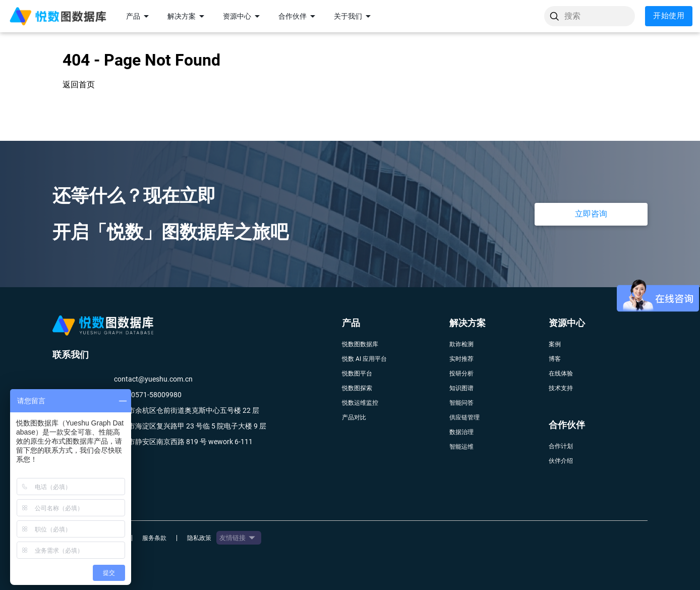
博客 (555, 359)
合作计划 (561, 446)
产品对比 (354, 417)
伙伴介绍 (561, 461)
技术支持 (561, 388)
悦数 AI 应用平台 (364, 359)
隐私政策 (199, 538)
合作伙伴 (299, 16)
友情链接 (239, 538)
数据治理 (461, 432)
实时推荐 (461, 359)
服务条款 (154, 538)
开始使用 (669, 16)
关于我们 (354, 16)
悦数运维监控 (360, 403)
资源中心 (243, 16)
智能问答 (461, 403)
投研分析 (461, 373)
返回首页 (79, 85)
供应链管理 (464, 417)
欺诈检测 (461, 344)
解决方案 (188, 16)
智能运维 (461, 447)
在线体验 (561, 373)
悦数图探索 (357, 388)
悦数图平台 (357, 373)
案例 (555, 344)
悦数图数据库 (360, 344)
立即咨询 (591, 214)
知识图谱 (461, 388)
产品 (139, 16)
